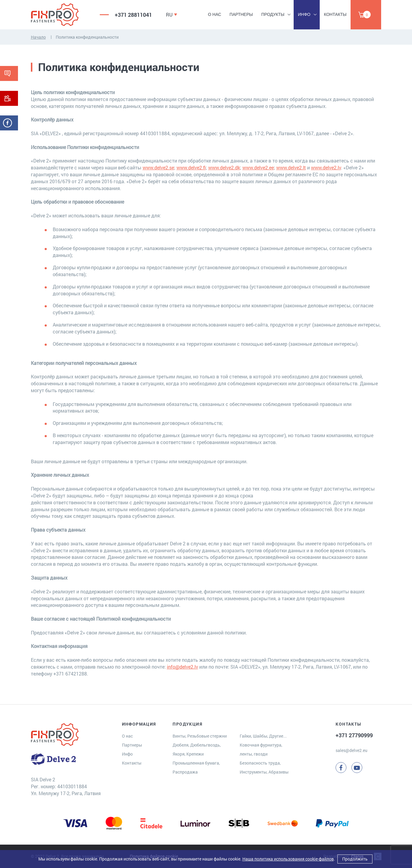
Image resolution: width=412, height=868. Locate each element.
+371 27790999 (354, 735)
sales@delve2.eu (351, 750)
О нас (215, 14)
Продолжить (355, 859)
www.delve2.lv (326, 167)
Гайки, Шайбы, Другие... (263, 736)
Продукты (273, 14)
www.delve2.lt (291, 167)
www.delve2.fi (191, 167)
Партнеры (241, 14)
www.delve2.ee (258, 167)
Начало (38, 37)
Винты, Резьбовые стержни (200, 736)
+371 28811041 (133, 15)
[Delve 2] (61, 15)
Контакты (335, 14)
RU (169, 15)
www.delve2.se (158, 167)
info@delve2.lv (182, 667)
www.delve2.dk (224, 167)
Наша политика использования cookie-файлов (288, 859)
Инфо (304, 14)
